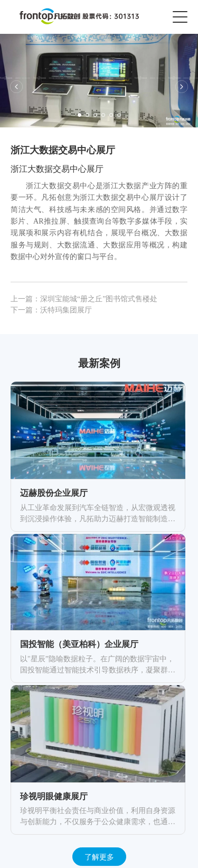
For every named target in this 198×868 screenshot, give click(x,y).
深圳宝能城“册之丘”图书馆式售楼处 (99, 299)
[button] (16, 87)
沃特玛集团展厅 (66, 310)
